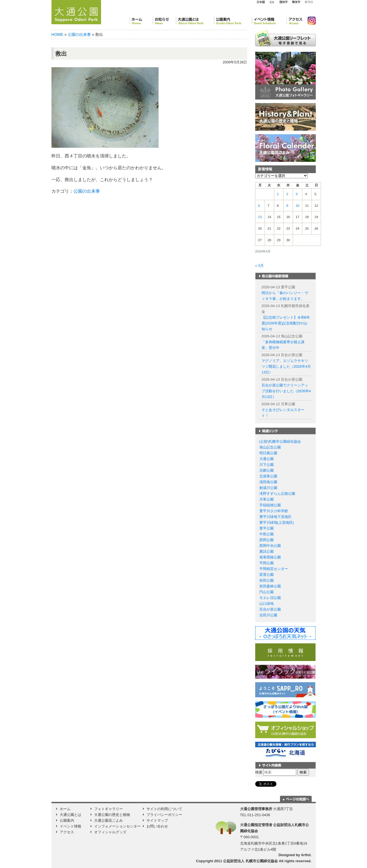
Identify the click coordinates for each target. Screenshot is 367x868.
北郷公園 (267, 470)
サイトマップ (157, 820)
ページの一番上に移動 (296, 799)
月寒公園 (267, 499)
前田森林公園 (270, 586)
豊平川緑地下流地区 (275, 517)
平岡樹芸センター (274, 569)
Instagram (309, 21)
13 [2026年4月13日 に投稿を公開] (260, 217)
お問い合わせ (157, 826)
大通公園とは (195, 21)
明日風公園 (268, 453)
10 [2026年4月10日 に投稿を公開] (297, 206)
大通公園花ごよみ (108, 820)
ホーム (141, 21)
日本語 (261, 2)
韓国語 (309, 2)
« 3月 (259, 266)
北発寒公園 (268, 476)
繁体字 (296, 2)
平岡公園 (267, 563)
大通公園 (267, 459)
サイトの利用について (164, 809)
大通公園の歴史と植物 (112, 815)
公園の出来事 (79, 34)
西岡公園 (267, 540)
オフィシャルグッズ (110, 832)
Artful (306, 855)
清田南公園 (268, 482)
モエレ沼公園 (270, 598)
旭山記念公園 (270, 447)
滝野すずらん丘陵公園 (277, 494)
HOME (57, 34)
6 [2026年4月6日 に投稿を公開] (259, 206)
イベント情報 (269, 21)
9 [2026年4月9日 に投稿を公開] (287, 206)
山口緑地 (267, 604)
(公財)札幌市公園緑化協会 (280, 441)
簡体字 (283, 2)
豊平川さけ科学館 (274, 511)
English (272, 2)
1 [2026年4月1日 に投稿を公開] (278, 194)
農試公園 (267, 551)
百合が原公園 (270, 609)
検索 (259, 772)
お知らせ (164, 21)
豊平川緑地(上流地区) (277, 522)
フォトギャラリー (108, 809)
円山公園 (267, 592)
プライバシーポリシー (164, 815)
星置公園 (267, 575)
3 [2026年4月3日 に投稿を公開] (297, 194)
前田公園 (267, 580)
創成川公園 (268, 488)
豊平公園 (267, 528)
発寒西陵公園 (270, 557)
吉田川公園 (268, 615)
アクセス (295, 21)
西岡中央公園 (270, 546)
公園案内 (233, 21)
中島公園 (267, 534)
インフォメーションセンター (117, 826)
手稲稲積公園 (270, 505)
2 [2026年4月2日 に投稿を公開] (287, 194)
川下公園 (267, 465)
